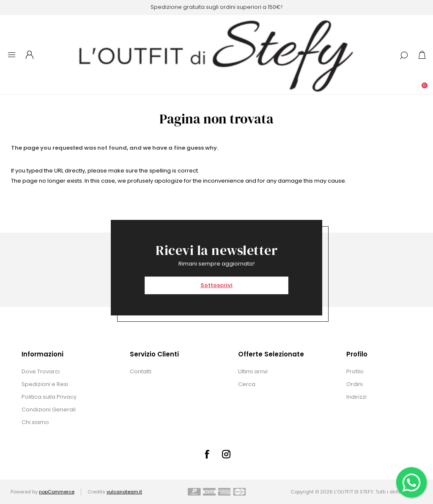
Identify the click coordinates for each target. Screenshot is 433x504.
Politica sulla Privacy (49, 397)
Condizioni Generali (49, 409)
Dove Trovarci (41, 371)
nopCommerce (57, 492)
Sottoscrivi (216, 285)
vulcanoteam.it (124, 492)
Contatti (141, 371)
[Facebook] (207, 454)
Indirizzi (356, 397)
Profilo (355, 371)
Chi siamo (35, 422)
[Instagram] (226, 454)
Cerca (247, 384)
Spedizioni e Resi (45, 384)
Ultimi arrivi (253, 371)
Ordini (355, 384)
